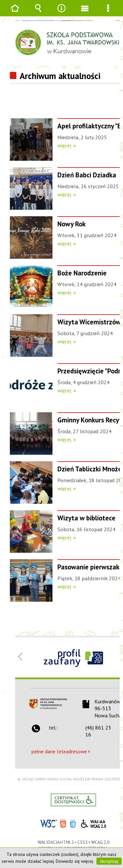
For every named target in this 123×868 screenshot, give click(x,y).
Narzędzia (62, 13)
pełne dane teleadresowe (59, 751)
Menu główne (85, 13)
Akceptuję (109, 861)
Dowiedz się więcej (74, 861)
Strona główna (15, 13)
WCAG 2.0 (93, 823)
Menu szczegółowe (108, 13)
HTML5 (63, 823)
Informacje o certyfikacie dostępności (73, 800)
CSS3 (73, 823)
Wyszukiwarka (38, 13)
